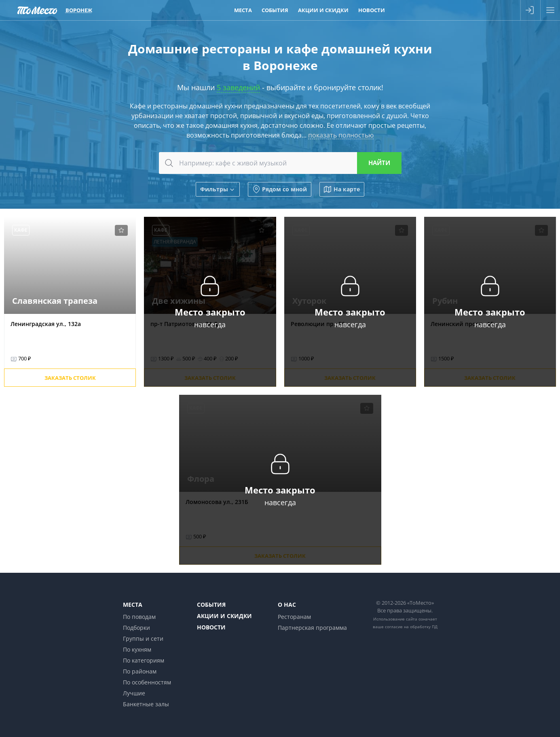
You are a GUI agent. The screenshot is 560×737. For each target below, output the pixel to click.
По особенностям (147, 682)
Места (133, 605)
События (211, 605)
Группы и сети (143, 639)
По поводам (139, 617)
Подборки (136, 628)
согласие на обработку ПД (411, 627)
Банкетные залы (146, 704)
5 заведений (238, 87)
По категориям (144, 660)
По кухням (137, 649)
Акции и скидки (224, 616)
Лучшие (134, 693)
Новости (211, 627)
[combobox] (280, 163)
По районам (140, 671)
